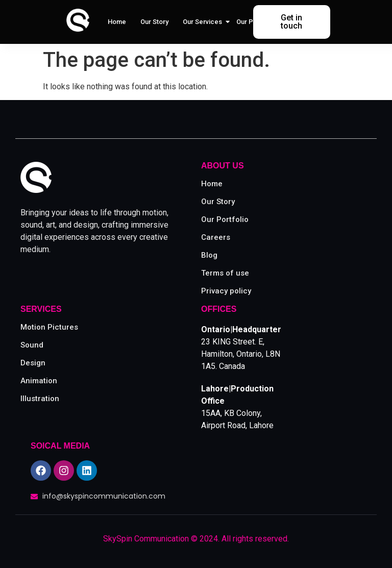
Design (33, 363)
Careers (216, 237)
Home (117, 22)
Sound (32, 345)
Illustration (40, 399)
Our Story (154, 22)
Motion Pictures (49, 327)
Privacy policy (226, 291)
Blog (209, 255)
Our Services (203, 22)
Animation (39, 381)
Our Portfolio (256, 22)
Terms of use (225, 273)
